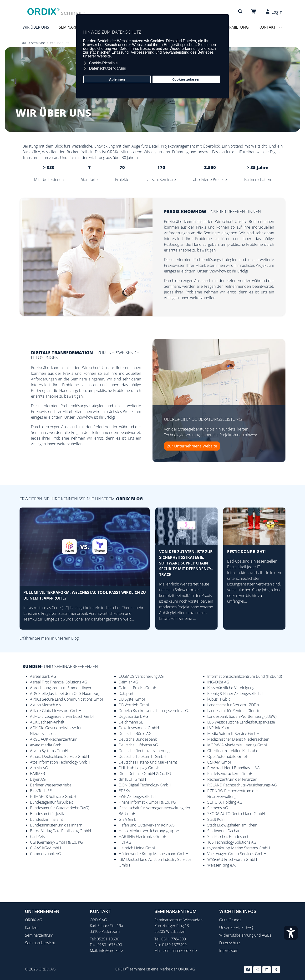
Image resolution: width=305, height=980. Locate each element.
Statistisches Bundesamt (228, 836)
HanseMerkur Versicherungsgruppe (149, 831)
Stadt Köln (216, 819)
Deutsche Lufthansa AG (138, 745)
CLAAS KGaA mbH (46, 848)
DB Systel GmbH (133, 699)
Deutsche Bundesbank (138, 739)
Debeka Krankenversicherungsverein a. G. (154, 711)
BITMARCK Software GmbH (53, 796)
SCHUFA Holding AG (225, 802)
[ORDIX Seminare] (56, 11)
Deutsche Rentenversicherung (144, 751)
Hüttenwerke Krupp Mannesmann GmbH (154, 854)
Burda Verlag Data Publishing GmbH (61, 831)
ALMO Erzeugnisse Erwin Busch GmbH (63, 716)
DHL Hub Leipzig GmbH (139, 768)
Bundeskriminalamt (46, 819)
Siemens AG (218, 808)
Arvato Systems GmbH (49, 751)
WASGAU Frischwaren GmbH (232, 859)
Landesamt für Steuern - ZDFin (233, 705)
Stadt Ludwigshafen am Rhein (232, 825)
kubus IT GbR (219, 699)
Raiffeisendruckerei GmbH (230, 774)
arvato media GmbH (47, 745)
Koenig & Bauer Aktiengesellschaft (236, 693)
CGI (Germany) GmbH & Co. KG (56, 842)
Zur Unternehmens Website (192, 446)
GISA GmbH (129, 819)
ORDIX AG (34, 920)
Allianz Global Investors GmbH (56, 711)
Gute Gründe (230, 920)
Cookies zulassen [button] (186, 79)
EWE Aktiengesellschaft (138, 796)
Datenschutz (230, 943)
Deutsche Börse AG (135, 734)
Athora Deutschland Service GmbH (60, 756)
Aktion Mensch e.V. (46, 705)
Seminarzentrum (39, 935)
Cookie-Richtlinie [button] (103, 63)
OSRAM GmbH (220, 762)
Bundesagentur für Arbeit (51, 802)
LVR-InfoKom (218, 728)
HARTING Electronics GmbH (143, 836)
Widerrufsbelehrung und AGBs (245, 935)
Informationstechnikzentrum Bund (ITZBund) (245, 676)
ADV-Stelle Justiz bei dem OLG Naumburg (65, 693)
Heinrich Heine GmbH (138, 848)
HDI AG (125, 842)
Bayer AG (38, 779)
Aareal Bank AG (43, 676)
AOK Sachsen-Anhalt (47, 722)
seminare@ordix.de (180, 950)
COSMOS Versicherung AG (141, 676)
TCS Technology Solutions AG (232, 842)
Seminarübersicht (40, 943)
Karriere (32, 928)
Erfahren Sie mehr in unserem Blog (49, 638)
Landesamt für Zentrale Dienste (234, 711)
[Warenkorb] (254, 12)
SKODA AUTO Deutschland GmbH (236, 814)
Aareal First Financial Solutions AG (59, 682)
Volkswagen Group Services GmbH (237, 854)
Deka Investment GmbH (139, 728)
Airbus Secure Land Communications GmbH (67, 699)
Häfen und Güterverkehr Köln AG (147, 825)
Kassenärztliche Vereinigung (231, 688)
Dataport (126, 693)
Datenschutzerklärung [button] (108, 68)
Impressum (229, 950)
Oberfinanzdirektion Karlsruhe (233, 751)
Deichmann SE (131, 722)
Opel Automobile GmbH (228, 756)
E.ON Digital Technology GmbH (145, 785)
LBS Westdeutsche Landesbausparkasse (241, 722)
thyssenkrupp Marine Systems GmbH (239, 848)
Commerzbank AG (46, 854)
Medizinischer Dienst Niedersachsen (238, 739)
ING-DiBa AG (218, 682)
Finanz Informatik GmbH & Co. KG (147, 802)
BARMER (38, 774)
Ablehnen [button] (117, 79)
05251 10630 (108, 939)
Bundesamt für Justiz (47, 814)
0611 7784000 (174, 939)
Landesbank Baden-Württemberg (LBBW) (242, 716)
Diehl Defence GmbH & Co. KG (145, 774)
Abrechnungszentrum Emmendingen (61, 688)
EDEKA (124, 791)
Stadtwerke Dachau (224, 831)
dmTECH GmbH (132, 779)
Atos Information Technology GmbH (60, 762)
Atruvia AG (39, 768)
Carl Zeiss (38, 836)
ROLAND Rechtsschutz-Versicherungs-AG (242, 785)
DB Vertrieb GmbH (135, 705)
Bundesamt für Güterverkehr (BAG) (60, 808)
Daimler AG (128, 682)
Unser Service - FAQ (236, 928)
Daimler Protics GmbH (138, 688)
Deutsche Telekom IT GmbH (142, 756)
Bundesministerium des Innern (56, 825)
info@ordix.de (111, 950)
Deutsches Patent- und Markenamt (148, 762)
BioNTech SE (41, 791)
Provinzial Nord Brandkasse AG (234, 768)
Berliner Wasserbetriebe (51, 785)
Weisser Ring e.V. (222, 865)
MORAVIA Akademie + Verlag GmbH (238, 745)
